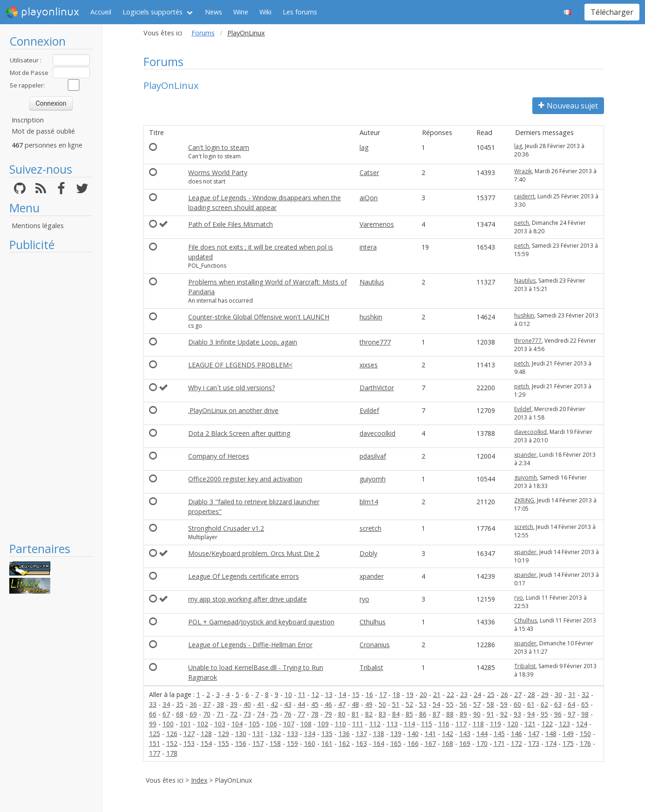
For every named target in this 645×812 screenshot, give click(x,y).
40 (247, 704)
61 (531, 704)
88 (450, 714)
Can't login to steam (219, 147)
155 (224, 743)
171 (499, 743)
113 (392, 724)
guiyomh (373, 479)
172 (516, 743)
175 (568, 743)
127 (189, 734)
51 (396, 704)
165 (396, 743)
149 (568, 734)
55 (450, 704)
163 (361, 743)
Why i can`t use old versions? (231, 388)
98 (585, 714)
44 (301, 704)
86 (423, 714)
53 (423, 704)
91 (490, 714)
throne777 (375, 342)
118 (478, 724)
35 (180, 704)
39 (234, 704)
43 (288, 704)
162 (344, 743)
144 (482, 734)
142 (448, 734)
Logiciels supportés (153, 12)
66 (153, 714)
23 (464, 694)
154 (206, 743)
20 (423, 694)
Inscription (28, 120)
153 (189, 743)
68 (180, 714)
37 (207, 704)
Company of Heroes (219, 456)
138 (379, 734)
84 (396, 714)
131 (258, 734)
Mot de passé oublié (43, 131)
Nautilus (372, 282)
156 (241, 743)
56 (463, 704)
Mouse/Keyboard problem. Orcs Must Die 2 (254, 553)
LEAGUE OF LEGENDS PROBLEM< (240, 365)
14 (342, 694)
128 (206, 734)
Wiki (265, 12)
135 (327, 734)
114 (409, 724)
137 (361, 734)
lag (364, 147)
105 (254, 724)
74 (261, 714)
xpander (525, 455)
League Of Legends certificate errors (244, 576)
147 (534, 734)
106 (272, 724)
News (214, 12)
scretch (370, 528)
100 (168, 724)
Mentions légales (38, 226)
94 (531, 714)
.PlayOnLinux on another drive (233, 410)
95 (544, 714)
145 (499, 734)
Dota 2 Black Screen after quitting (239, 433)
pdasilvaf (373, 456)
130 (241, 734)
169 (465, 743)
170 (482, 743)
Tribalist (371, 667)
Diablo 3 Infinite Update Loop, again (243, 342)
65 (585, 704)
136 (344, 734)
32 (585, 694)
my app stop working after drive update (248, 599)
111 (358, 724)
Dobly (368, 553)
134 (310, 734)
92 (504, 714)
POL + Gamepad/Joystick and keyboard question (261, 622)
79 (328, 714)
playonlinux (42, 12)
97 (571, 714)
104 (237, 724)
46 (328, 704)
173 (534, 743)
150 (585, 734)
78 (315, 714)
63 (558, 704)
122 (547, 724)
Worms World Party (218, 173)
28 (531, 694)
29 (545, 694)
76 (288, 714)
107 (289, 724)
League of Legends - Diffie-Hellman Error (250, 645)
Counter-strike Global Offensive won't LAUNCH (259, 317)
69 (193, 714)
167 (430, 743)
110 (340, 724)
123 (564, 724)
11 (302, 694)
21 (437, 694)
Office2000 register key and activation (245, 479)
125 (155, 734)
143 (465, 734)
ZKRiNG (524, 500)
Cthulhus (373, 622)
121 (530, 724)
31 (572, 694)
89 (463, 714)
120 (513, 724)
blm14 (369, 502)
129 (224, 734)
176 (585, 743)
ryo (364, 599)
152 (172, 743)
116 (444, 724)
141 (430, 734)
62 (544, 704)
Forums (203, 33)
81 (355, 714)
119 (496, 724)
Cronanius (375, 645)
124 (582, 724)
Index (199, 780)
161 (327, 743)
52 (409, 704)
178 (172, 753)
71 (220, 714)
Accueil (101, 12)
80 (342, 714)
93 (517, 714)
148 (551, 734)
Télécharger (612, 12)
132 (275, 734)
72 (234, 714)
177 (155, 753)
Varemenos (377, 224)
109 (323, 724)
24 (477, 694)
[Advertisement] (51, 397)
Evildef (369, 410)
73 (247, 714)
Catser (369, 173)
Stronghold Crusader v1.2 (226, 528)
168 (448, 743)
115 (427, 724)
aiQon (369, 198)
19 (410, 694)
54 (436, 704)
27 (518, 694)
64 (571, 704)
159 (292, 743)
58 (490, 704)
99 (153, 724)
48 (355, 704)
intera (368, 247)
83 (382, 714)
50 (382, 704)
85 (409, 714)
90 (477, 714)
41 (261, 704)
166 (413, 743)
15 (356, 694)
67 (166, 714)
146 (516, 734)
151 (155, 743)
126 (172, 734)
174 (551, 743)
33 (153, 704)
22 (450, 694)
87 (436, 714)
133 (292, 734)
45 (315, 704)
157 (258, 743)
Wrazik (523, 171)
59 (504, 704)
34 (166, 704)
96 (558, 714)
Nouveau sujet (568, 106)
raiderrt (524, 196)
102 (203, 724)
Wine (241, 12)
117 (461, 724)
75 (274, 714)
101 (185, 724)
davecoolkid (377, 433)
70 (207, 714)
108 (306, 724)
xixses (369, 365)
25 (491, 694)
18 (396, 694)
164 (379, 743)
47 (342, 704)
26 (504, 694)
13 (329, 694)
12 (315, 694)
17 (383, 694)
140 (413, 734)
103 (220, 724)
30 (558, 694)
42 (274, 704)
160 (310, 743)
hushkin (371, 317)
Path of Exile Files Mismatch (231, 224)
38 (220, 704)
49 (369, 704)
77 (301, 714)
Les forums (300, 12)
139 (396, 734)
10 (288, 694)
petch (522, 223)
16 (369, 694)
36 (193, 704)
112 (375, 724)
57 (477, 704)
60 (517, 704)
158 (275, 743)
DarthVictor (377, 388)
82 (369, 714)
